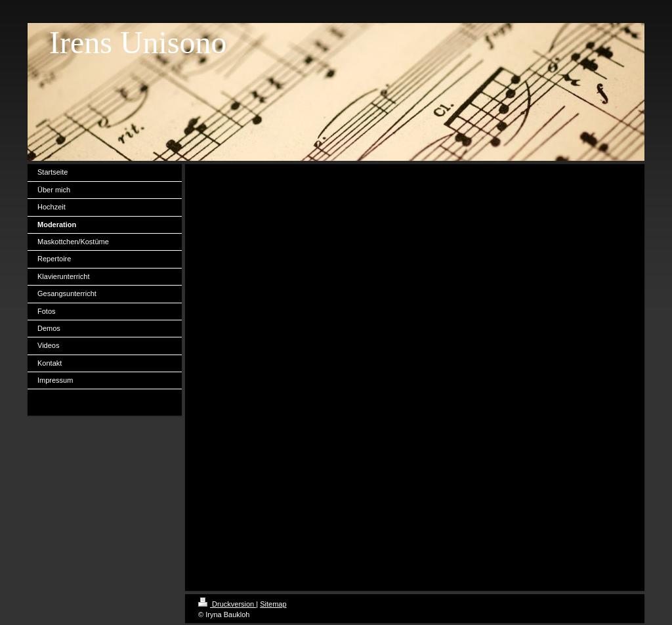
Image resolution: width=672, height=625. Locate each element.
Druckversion (227, 604)
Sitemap (273, 604)
